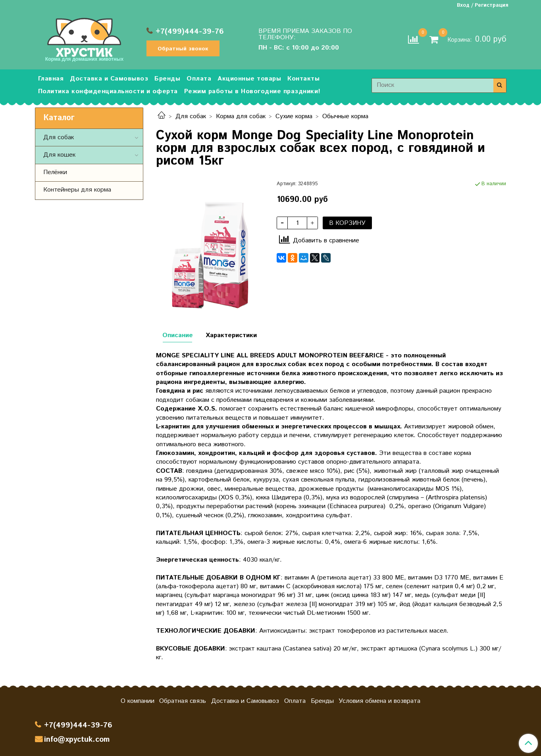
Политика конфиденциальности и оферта (108, 91)
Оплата (199, 79)
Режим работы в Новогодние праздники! (252, 91)
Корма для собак (241, 116)
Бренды (167, 79)
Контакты (303, 79)
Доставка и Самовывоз (109, 79)
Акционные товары (249, 79)
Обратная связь (183, 701)
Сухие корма (294, 116)
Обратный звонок (183, 49)
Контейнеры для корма (77, 190)
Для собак (191, 116)
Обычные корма (345, 116)
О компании (138, 701)
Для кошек (59, 155)
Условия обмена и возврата (379, 701)
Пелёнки (55, 172)
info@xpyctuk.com (77, 740)
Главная (51, 79)
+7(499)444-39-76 (190, 32)
